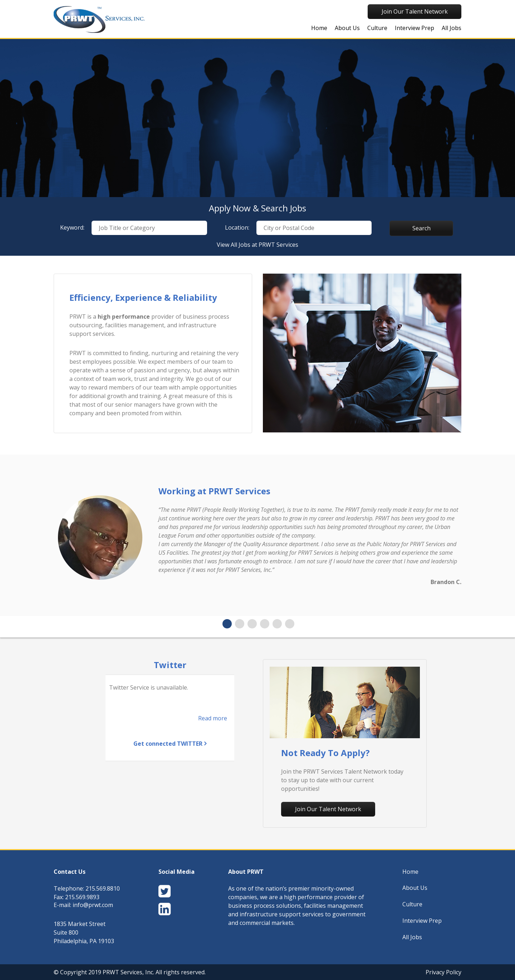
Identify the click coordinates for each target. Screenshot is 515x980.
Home (319, 28)
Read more (213, 718)
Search (421, 228)
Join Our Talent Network (415, 11)
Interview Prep (415, 28)
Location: (237, 227)
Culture (377, 28)
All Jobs (452, 28)
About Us (347, 28)
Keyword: (72, 227)
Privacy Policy (443, 972)
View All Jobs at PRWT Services (257, 245)
